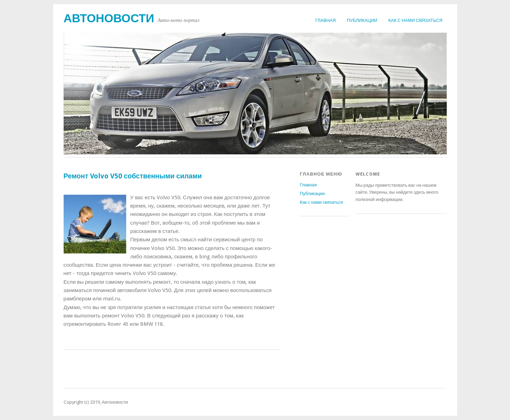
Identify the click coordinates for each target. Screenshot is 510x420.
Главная (326, 20)
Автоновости (109, 18)
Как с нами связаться (415, 20)
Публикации (362, 20)
